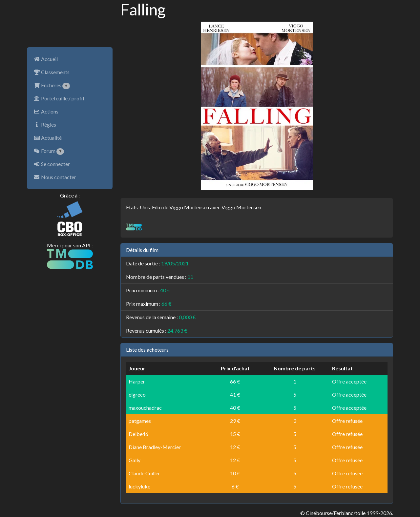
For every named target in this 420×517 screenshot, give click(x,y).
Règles (45, 124)
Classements (52, 72)
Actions (46, 111)
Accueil (46, 59)
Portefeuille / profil (59, 98)
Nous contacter (55, 177)
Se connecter (52, 164)
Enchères (52, 86)
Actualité (48, 138)
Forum (49, 151)
